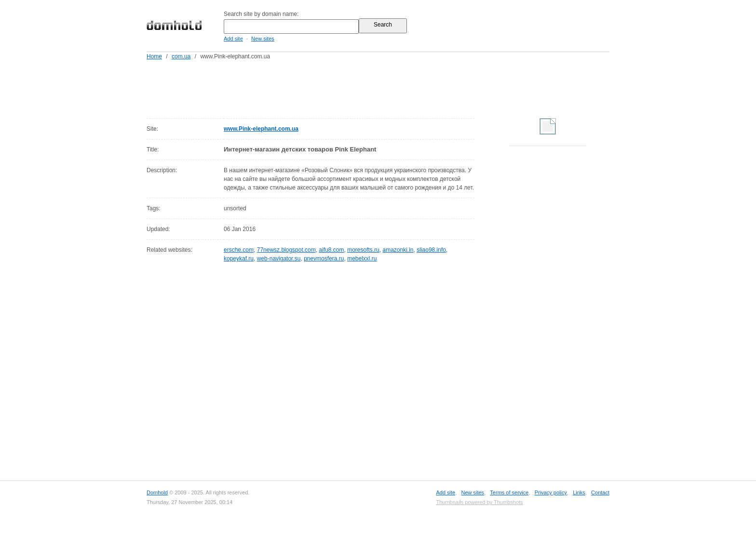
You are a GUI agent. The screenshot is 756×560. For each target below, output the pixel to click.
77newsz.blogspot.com (286, 250)
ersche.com (239, 250)
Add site (233, 39)
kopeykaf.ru (239, 259)
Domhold (157, 492)
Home (154, 56)
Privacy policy (551, 492)
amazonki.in (398, 250)
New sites (263, 39)
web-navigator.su (279, 259)
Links (579, 492)
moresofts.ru (363, 250)
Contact (600, 492)
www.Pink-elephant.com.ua (261, 129)
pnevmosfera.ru (324, 259)
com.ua (181, 56)
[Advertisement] (396, 87)
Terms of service (509, 492)
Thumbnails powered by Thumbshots (479, 502)
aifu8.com (331, 250)
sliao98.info (431, 250)
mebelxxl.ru (362, 259)
